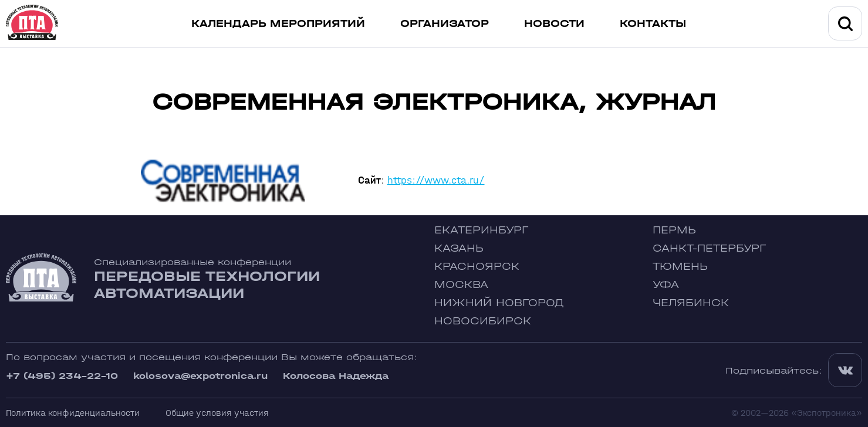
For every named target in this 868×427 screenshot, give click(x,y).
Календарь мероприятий (278, 24)
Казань (459, 248)
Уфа (666, 285)
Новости (554, 24)
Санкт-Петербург (709, 248)
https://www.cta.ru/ (436, 180)
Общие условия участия (217, 413)
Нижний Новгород (499, 303)
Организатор (445, 24)
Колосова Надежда (336, 376)
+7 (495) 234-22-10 (62, 376)
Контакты (653, 24)
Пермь (674, 230)
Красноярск (477, 267)
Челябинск (691, 303)
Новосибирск (483, 321)
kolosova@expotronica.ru (200, 376)
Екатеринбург (481, 230)
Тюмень (680, 267)
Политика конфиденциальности (73, 413)
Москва (461, 285)
